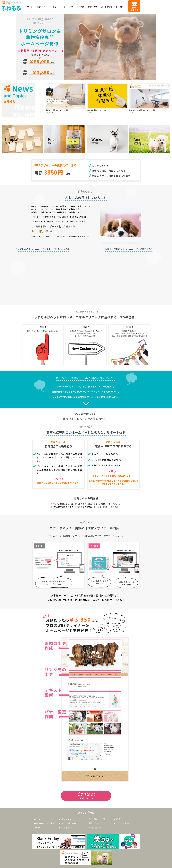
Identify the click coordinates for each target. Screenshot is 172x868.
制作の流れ (93, 7)
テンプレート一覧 (58, 7)
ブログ (37, 828)
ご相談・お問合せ (86, 795)
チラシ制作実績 (69, 823)
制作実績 (81, 7)
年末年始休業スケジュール (97, 110)
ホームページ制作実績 (44, 823)
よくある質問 (107, 7)
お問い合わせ (95, 828)
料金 (71, 7)
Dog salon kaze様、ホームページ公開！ (143, 110)
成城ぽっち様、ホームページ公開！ (58, 110)
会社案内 (119, 7)
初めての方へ (42, 7)
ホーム (30, 7)
